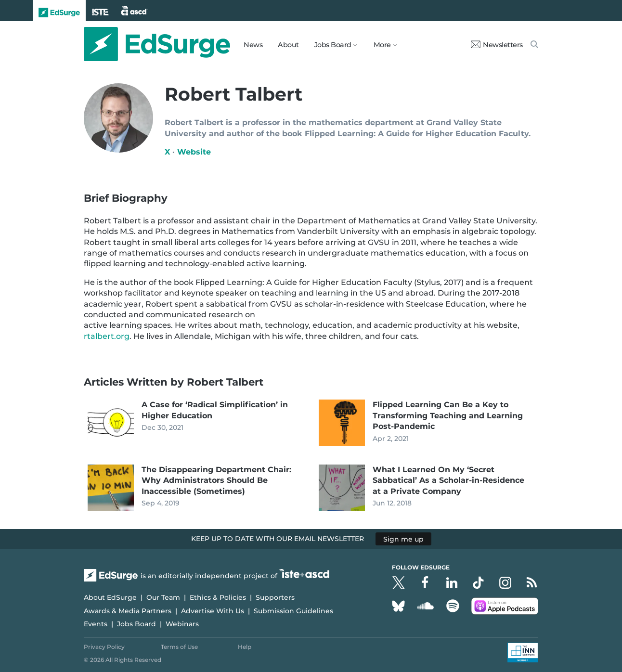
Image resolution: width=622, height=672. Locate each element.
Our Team (163, 597)
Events (96, 624)
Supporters (275, 597)
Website (194, 152)
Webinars (182, 624)
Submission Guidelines (293, 611)
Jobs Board (136, 624)
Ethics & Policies (218, 597)
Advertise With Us (213, 611)
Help (245, 647)
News (253, 45)
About (288, 45)
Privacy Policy (104, 647)
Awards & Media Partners (128, 611)
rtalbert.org (107, 336)
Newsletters (497, 45)
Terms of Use (179, 647)
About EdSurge (110, 597)
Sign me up (403, 539)
